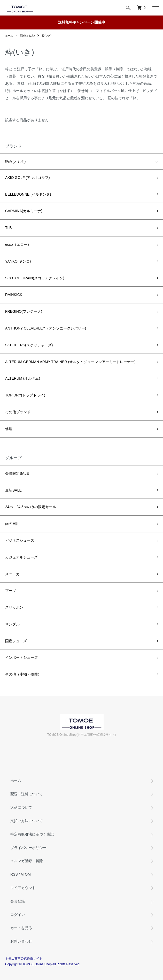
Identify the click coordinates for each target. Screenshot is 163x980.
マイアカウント (23, 888)
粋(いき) (47, 36)
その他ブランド (18, 412)
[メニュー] (155, 8)
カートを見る (21, 928)
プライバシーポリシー (28, 848)
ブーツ (11, 591)
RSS (14, 874)
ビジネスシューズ (20, 540)
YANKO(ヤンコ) (18, 261)
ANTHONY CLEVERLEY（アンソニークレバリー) (46, 328)
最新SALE (13, 490)
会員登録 (18, 901)
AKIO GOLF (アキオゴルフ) (28, 178)
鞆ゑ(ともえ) (28, 36)
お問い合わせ (21, 941)
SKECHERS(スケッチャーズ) (29, 345)
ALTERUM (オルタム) (23, 378)
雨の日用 (12, 524)
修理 (9, 429)
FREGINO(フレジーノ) (24, 311)
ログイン (18, 915)
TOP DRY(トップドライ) (25, 395)
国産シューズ (16, 641)
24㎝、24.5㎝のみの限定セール (31, 507)
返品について (21, 807)
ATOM (26, 874)
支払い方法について (27, 821)
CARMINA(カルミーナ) (24, 211)
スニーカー (14, 574)
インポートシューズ (21, 657)
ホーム (9, 36)
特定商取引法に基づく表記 (32, 834)
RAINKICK (14, 295)
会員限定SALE (17, 473)
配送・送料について (27, 794)
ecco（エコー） (18, 244)
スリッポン (14, 607)
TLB (9, 228)
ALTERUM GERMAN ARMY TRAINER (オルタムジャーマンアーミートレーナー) (70, 362)
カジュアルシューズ (21, 557)
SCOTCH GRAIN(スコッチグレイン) (35, 278)
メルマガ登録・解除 (27, 861)
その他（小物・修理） (23, 674)
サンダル (12, 624)
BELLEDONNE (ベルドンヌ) (28, 194)
